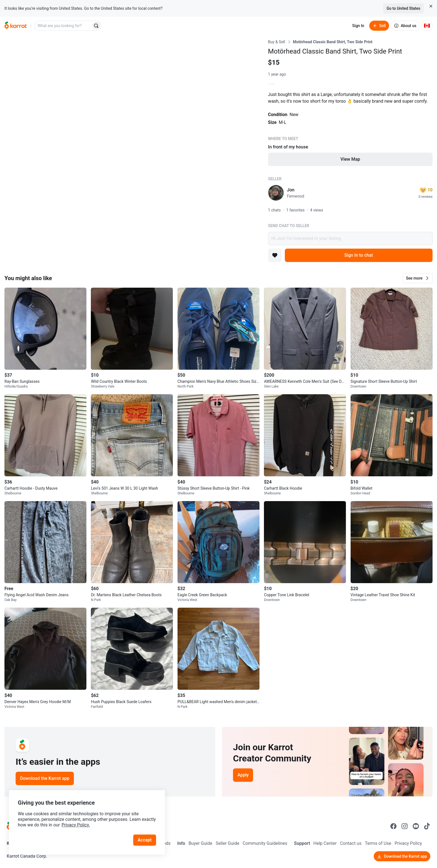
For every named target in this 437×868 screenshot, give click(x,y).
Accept (145, 840)
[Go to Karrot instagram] (405, 826)
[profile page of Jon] (276, 193)
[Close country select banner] (431, 6)
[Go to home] (16, 26)
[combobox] (63, 26)
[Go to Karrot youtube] (416, 826)
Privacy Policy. (76, 825)
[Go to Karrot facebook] (394, 826)
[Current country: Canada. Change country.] (427, 26)
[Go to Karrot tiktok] (427, 826)
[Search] (96, 26)
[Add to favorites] (275, 255)
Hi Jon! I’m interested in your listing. (350, 239)
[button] (418, 278)
